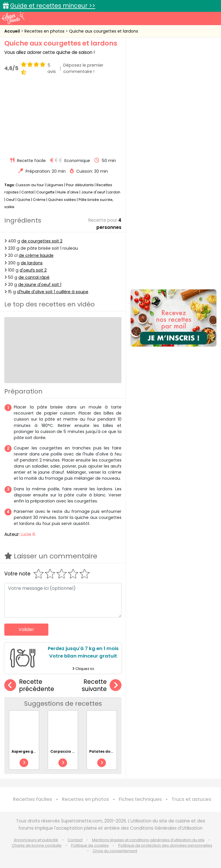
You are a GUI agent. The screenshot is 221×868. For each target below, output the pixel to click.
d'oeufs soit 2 (33, 270)
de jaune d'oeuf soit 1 (40, 285)
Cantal (27, 192)
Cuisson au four (30, 185)
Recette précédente (29, 685)
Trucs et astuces (191, 799)
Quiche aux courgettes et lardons (104, 31)
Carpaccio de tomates (73, 751)
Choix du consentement (115, 851)
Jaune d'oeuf (93, 192)
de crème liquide (36, 255)
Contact (75, 840)
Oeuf (10, 200)
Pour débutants (80, 185)
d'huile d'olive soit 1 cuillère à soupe (53, 292)
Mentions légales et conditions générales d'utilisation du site (148, 840)
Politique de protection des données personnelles (165, 845)
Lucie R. (28, 534)
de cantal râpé (34, 277)
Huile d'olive (68, 192)
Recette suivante (102, 685)
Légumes (55, 185)
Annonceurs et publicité (36, 840)
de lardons (32, 263)
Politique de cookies (90, 845)
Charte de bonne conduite (37, 845)
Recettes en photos (45, 31)
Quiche (24, 200)
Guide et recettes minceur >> (53, 6)
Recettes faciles (33, 799)
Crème (39, 200)
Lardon (114, 192)
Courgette (45, 192)
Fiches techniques (140, 799)
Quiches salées (62, 200)
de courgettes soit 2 (42, 241)
